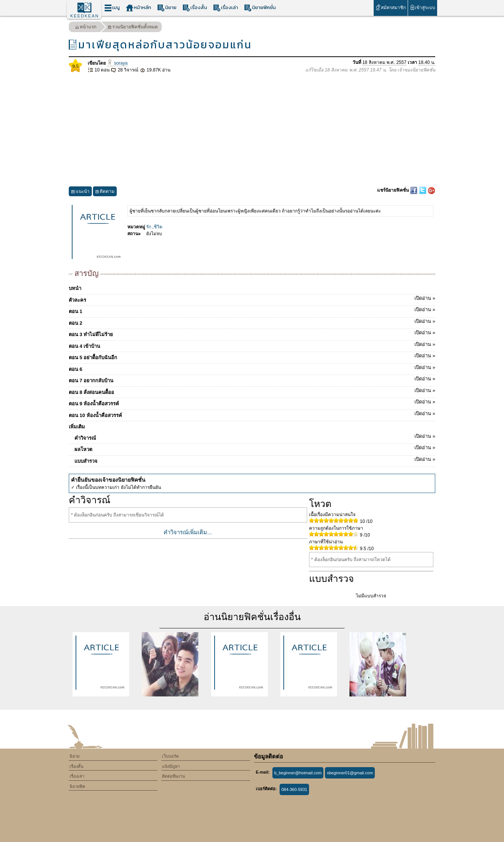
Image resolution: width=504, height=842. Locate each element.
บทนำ (75, 288)
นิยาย (167, 8)
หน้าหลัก (138, 8)
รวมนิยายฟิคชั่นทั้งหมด (133, 28)
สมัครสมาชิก (390, 7)
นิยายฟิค (77, 786)
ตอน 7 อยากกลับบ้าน (252, 379)
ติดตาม (105, 192)
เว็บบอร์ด (170, 756)
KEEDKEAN (85, 16)
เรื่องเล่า (226, 8)
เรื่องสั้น (195, 8)
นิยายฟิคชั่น (260, 8)
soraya (117, 63)
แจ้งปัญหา (171, 766)
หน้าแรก (86, 28)
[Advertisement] (252, 130)
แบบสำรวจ (255, 460)
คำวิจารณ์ (255, 437)
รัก (149, 227)
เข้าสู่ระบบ (423, 7)
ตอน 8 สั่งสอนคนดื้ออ (252, 391)
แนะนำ (80, 192)
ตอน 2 (252, 322)
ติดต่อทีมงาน (174, 776)
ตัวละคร (252, 299)
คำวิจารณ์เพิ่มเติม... (188, 532)
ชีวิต (158, 227)
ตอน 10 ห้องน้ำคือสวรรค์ (252, 414)
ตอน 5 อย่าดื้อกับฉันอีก (252, 356)
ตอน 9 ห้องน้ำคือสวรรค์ (252, 402)
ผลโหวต (255, 448)
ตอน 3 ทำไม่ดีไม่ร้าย (252, 333)
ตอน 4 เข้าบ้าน (252, 345)
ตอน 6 (252, 368)
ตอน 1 (252, 310)
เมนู (112, 8)
